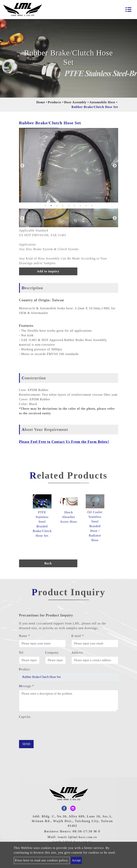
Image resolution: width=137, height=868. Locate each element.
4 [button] (63, 206)
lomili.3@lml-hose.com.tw (78, 837)
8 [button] (86, 206)
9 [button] (92, 206)
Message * (27, 686)
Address (77, 653)
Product (25, 669)
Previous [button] (22, 165)
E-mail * (78, 636)
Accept (76, 860)
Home (41, 102)
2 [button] (51, 206)
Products (55, 102)
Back (48, 563)
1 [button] (45, 206)
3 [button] (57, 206)
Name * (24, 636)
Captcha (25, 717)
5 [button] (69, 206)
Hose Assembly (75, 102)
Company (52, 653)
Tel (21, 653)
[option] (69, 165)
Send (26, 744)
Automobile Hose (102, 102)
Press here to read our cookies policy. (42, 860)
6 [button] (74, 206)
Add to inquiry (48, 271)
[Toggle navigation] (128, 10)
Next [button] (114, 165)
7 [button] (80, 206)
